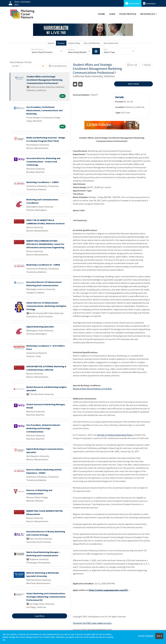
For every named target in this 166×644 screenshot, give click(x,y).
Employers (149, 3)
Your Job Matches (92, 43)
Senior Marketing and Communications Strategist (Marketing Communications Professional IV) (46, 597)
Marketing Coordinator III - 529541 (43, 265)
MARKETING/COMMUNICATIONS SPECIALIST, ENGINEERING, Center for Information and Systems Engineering (45, 244)
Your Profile (128, 14)
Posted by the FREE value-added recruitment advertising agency (93, 623)
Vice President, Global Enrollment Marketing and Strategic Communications (43, 428)
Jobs (112, 14)
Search (51, 43)
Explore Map (74, 43)
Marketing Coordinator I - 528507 (43, 182)
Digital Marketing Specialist (40, 327)
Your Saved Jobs (111, 43)
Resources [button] (148, 14)
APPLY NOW (133, 84)
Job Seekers (133, 3)
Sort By (15, 66)
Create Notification (58, 66)
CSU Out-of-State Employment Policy (115, 435)
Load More (40, 616)
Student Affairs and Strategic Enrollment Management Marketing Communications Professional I (45, 80)
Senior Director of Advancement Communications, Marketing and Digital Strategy (46, 306)
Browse (61, 43)
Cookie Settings (146, 636)
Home (102, 14)
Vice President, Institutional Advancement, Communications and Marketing (44, 110)
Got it (159, 636)
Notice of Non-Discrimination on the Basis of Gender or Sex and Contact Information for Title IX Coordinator (93, 389)
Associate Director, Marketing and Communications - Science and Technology (43, 162)
